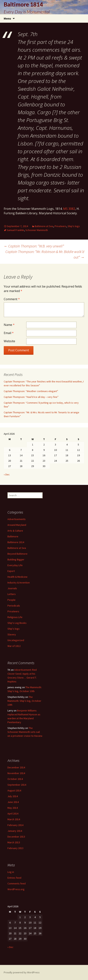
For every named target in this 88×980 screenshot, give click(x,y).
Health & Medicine (17, 577)
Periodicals (14, 606)
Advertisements (17, 519)
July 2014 (13, 796)
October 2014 (15, 779)
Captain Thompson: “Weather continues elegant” (31, 391)
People (11, 600)
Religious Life (15, 617)
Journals (12, 588)
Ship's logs (74, 226)
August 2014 (14, 790)
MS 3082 (69, 209)
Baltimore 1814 (16, 542)
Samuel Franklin (15, 230)
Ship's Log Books (17, 623)
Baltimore (13, 536)
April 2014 (13, 814)
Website (9, 341)
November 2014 (16, 773)
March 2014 (14, 819)
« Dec (7, 474)
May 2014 (13, 808)
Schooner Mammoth (37, 230)
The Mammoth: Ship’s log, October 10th (24, 701)
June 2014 (13, 802)
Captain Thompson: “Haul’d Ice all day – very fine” (31, 397)
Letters (12, 594)
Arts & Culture (15, 531)
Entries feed (14, 878)
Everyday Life (15, 565)
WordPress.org (16, 889)
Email (9, 333)
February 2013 (15, 848)
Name (9, 325)
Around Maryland (17, 525)
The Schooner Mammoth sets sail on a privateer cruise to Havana (25, 732)
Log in (11, 872)
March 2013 (14, 842)
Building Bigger (16, 559)
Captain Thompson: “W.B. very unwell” (34, 246)
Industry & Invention (19, 583)
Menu (7, 18)
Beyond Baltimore (17, 554)
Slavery (12, 634)
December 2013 (16, 837)
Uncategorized (16, 640)
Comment (12, 299)
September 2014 (17, 785)
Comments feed (17, 883)
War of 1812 (14, 646)
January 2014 (15, 831)
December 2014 (16, 767)
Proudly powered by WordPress (22, 972)
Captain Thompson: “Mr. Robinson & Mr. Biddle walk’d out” (45, 254)
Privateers (60, 226)
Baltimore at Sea (44, 226)
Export (11, 571)
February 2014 (15, 825)
